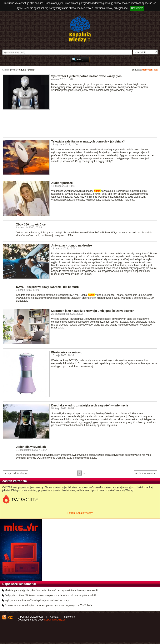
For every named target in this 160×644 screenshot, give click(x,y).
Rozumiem (137, 8)
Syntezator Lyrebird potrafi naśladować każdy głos (86, 76)
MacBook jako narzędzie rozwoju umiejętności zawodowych (93, 311)
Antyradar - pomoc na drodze (72, 245)
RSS (10, 617)
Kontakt (54, 617)
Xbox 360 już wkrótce (31, 224)
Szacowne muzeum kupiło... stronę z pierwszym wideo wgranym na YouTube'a (48, 605)
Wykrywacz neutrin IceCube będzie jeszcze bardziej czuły (37, 600)
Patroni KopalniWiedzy (80, 513)
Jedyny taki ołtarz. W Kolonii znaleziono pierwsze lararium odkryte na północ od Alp (51, 595)
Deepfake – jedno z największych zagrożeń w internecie (90, 405)
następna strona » (145, 473)
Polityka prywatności (32, 617)
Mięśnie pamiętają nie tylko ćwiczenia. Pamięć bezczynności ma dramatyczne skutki (51, 590)
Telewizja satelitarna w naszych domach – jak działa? (88, 141)
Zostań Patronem (15, 481)
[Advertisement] (79, 125)
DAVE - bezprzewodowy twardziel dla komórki (48, 287)
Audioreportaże (62, 183)
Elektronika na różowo (67, 352)
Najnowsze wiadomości (19, 584)
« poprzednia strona (16, 473)
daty (156, 70)
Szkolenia (70, 617)
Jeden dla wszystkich (31, 447)
